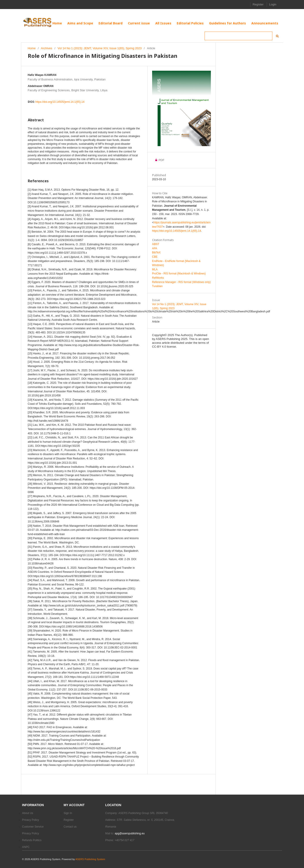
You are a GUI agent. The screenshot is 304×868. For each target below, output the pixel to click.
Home (32, 48)
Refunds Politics (32, 840)
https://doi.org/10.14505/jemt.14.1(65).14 (60, 102)
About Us (28, 813)
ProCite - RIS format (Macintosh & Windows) (179, 274)
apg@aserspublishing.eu (130, 833)
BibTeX (156, 253)
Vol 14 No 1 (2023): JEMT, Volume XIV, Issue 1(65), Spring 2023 (100, 48)
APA (155, 248)
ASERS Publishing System (90, 859)
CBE (155, 257)
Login (273, 4)
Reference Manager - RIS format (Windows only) (181, 282)
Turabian (157, 286)
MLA (155, 269)
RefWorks (158, 278)
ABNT (156, 244)
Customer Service (33, 827)
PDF (158, 160)
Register (258, 4)
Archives (47, 48)
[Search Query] (238, 36)
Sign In (68, 813)
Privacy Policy (31, 820)
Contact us (70, 827)
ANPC (26, 847)
